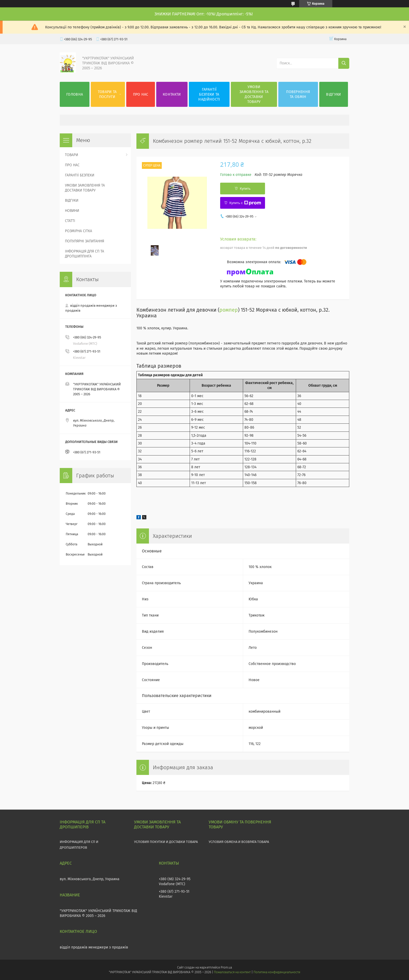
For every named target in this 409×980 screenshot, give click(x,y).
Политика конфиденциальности (277, 972)
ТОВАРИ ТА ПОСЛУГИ (107, 94)
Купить (245, 189)
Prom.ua (226, 967)
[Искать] (344, 63)
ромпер (229, 310)
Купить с (245, 203)
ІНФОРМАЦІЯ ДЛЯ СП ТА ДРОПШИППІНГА (85, 254)
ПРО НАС (141, 94)
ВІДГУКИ (333, 94)
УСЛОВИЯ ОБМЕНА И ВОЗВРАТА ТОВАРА (239, 842)
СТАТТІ (70, 221)
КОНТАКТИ (172, 94)
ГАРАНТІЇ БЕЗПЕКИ (80, 175)
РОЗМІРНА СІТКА (79, 231)
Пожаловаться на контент (232, 972)
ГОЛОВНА (75, 94)
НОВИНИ (72, 211)
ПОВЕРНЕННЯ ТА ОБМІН (298, 94)
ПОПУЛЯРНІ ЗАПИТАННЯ (85, 241)
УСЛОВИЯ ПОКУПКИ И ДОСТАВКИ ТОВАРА (166, 842)
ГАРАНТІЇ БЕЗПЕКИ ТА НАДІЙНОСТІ (209, 94)
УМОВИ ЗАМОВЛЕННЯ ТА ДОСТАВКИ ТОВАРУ (254, 94)
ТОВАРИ (71, 155)
